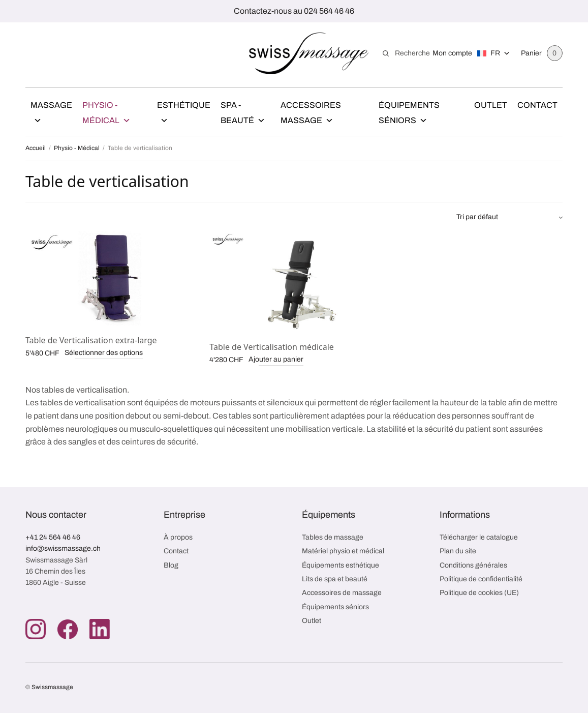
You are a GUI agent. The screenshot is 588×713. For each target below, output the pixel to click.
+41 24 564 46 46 (53, 537)
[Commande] (509, 217)
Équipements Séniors (409, 114)
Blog (171, 565)
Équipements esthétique (341, 565)
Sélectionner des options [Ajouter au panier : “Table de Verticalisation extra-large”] (104, 353)
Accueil (36, 148)
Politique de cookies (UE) (479, 593)
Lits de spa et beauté (335, 579)
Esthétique (184, 114)
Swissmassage (52, 687)
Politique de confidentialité (481, 579)
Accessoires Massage (311, 114)
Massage (51, 114)
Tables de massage (333, 537)
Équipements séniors (335, 607)
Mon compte (452, 53)
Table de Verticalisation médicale (272, 347)
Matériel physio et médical (343, 551)
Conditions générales (473, 565)
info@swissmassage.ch (63, 548)
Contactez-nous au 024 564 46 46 (294, 11)
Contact (537, 105)
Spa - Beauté (243, 114)
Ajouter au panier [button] (276, 359)
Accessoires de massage (342, 593)
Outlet (491, 105)
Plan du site (458, 551)
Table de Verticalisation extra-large (91, 340)
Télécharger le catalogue (479, 537)
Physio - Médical (106, 114)
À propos (178, 537)
